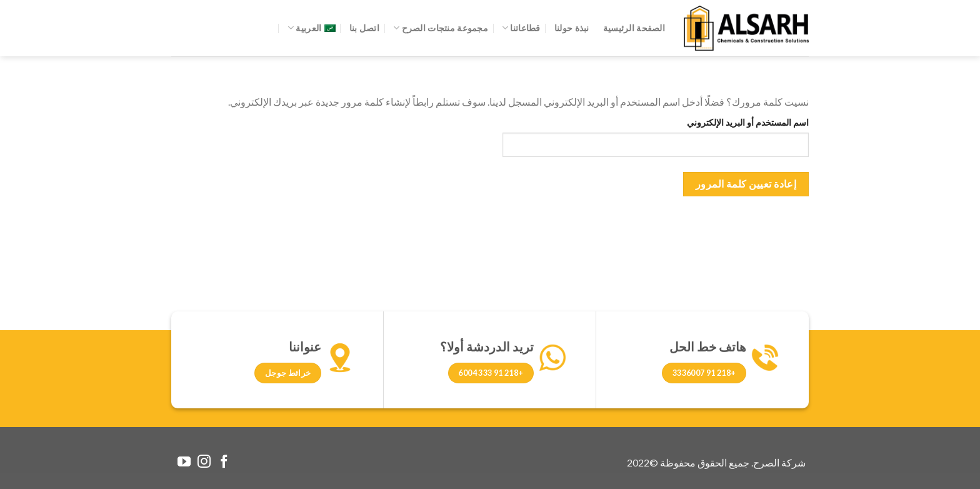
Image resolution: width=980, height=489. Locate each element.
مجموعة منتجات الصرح (441, 28)
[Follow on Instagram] (204, 462)
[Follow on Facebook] (224, 462)
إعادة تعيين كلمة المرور (746, 184)
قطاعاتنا (521, 28)
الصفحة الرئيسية (634, 28)
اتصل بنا (364, 28)
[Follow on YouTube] (184, 462)
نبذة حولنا (572, 28)
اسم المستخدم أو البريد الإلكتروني (748, 122)
